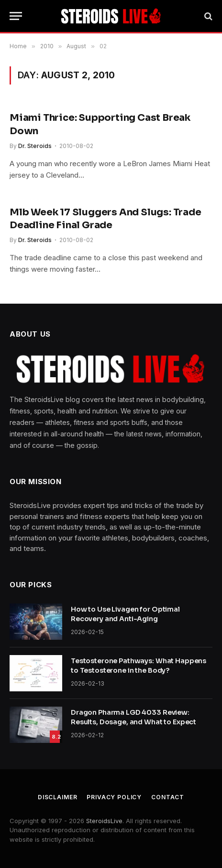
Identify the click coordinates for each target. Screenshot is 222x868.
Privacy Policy (114, 797)
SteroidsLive (104, 821)
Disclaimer (57, 797)
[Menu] (16, 16)
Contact (168, 797)
